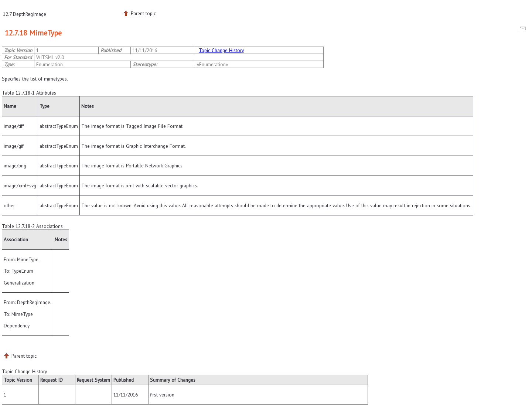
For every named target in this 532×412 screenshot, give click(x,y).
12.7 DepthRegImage (25, 14)
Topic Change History (221, 50)
